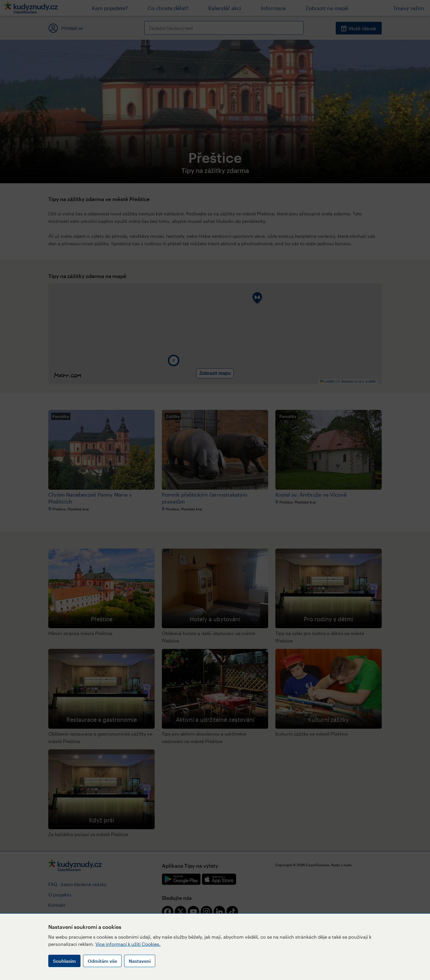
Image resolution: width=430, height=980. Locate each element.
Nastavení (140, 961)
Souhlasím (64, 961)
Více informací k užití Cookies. (128, 944)
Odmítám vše (102, 961)
